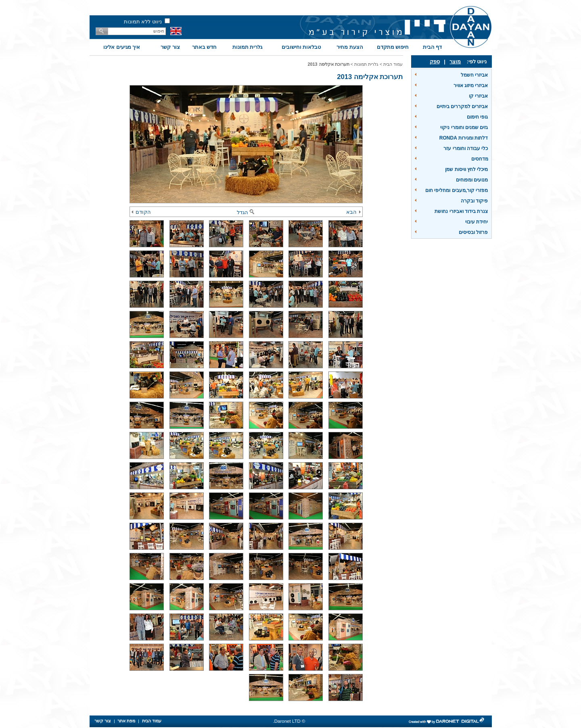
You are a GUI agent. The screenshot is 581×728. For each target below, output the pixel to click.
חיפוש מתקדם (393, 47)
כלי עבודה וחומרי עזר (466, 148)
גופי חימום (477, 117)
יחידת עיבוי (477, 222)
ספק (435, 62)
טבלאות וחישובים (301, 47)
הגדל (246, 212)
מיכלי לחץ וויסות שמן (466, 169)
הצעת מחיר (350, 47)
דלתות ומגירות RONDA (464, 138)
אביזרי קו (478, 96)
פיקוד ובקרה (474, 201)
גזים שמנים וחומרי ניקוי (464, 127)
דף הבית (433, 47)
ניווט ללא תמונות (143, 22)
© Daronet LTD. (289, 721)
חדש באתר (205, 47)
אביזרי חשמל (474, 75)
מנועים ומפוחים (472, 180)
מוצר (455, 62)
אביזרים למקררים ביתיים (462, 106)
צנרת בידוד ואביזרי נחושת (461, 211)
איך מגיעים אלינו (122, 47)
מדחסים (480, 159)
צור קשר (170, 47)
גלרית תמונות (248, 47)
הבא (353, 212)
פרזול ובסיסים (473, 232)
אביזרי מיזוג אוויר (471, 86)
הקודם (141, 212)
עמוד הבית (393, 64)
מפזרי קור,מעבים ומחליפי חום (457, 190)
